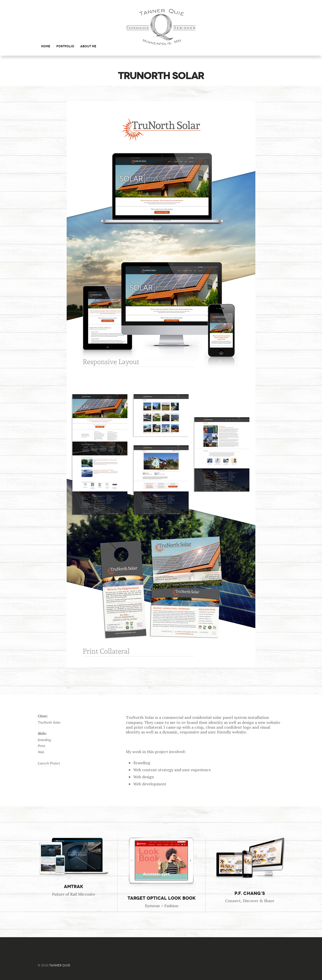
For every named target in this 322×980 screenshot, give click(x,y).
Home (46, 46)
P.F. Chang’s (249, 893)
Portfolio (65, 46)
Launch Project (49, 763)
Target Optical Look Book (161, 898)
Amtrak (74, 886)
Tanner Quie (60, 965)
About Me (88, 46)
